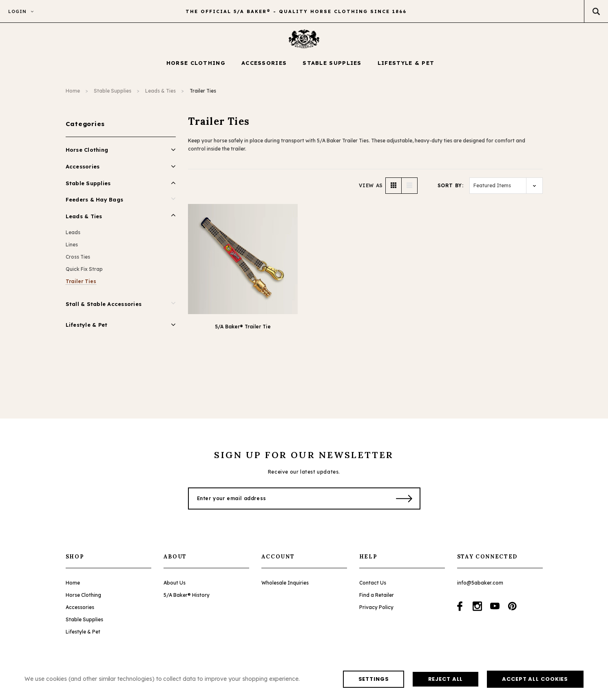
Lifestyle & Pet (83, 636)
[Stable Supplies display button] (332, 67)
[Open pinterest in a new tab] (512, 610)
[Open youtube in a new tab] (495, 610)
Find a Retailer (377, 599)
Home (73, 95)
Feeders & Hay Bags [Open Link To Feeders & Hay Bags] (95, 204)
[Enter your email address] (287, 503)
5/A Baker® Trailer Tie (243, 330)
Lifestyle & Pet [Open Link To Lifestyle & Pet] (87, 329)
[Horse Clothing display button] (196, 67)
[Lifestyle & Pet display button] (406, 67)
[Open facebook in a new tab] (460, 610)
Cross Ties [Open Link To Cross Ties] (78, 261)
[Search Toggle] (596, 11)
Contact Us (373, 587)
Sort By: (451, 189)
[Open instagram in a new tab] (477, 610)
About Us (175, 587)
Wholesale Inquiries (285, 587)
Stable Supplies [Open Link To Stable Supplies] (88, 187)
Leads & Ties (160, 95)
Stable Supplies (113, 95)
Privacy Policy (376, 611)
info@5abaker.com (480, 587)
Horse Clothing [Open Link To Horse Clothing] (87, 154)
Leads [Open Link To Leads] (73, 236)
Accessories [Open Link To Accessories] (83, 171)
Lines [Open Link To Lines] (72, 249)
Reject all (157, 679)
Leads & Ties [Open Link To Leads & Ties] (84, 220)
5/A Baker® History (187, 599)
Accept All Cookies (260, 679)
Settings (72, 679)
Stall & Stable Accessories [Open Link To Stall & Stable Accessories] (104, 308)
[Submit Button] (404, 503)
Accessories (80, 611)
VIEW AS (371, 189)
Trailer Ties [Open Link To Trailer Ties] (81, 285)
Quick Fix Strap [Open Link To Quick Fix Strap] (84, 273)
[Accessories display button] (264, 67)
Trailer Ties (203, 95)
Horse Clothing (83, 599)
